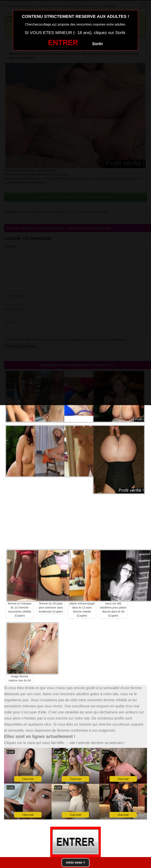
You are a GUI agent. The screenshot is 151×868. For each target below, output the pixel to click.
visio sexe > (76, 862)
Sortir (97, 44)
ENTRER (63, 43)
